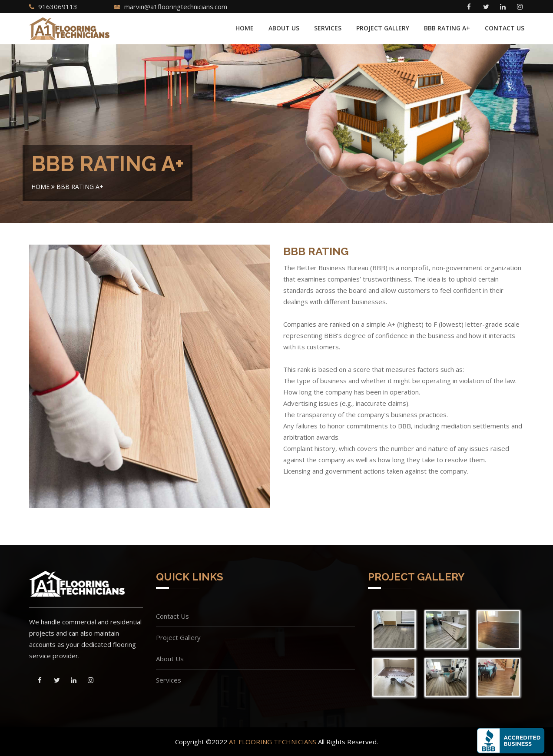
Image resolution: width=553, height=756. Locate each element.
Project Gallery (383, 28)
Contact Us (505, 28)
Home (245, 28)
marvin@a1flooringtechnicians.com (176, 7)
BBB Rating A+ (447, 28)
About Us (284, 28)
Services (328, 28)
